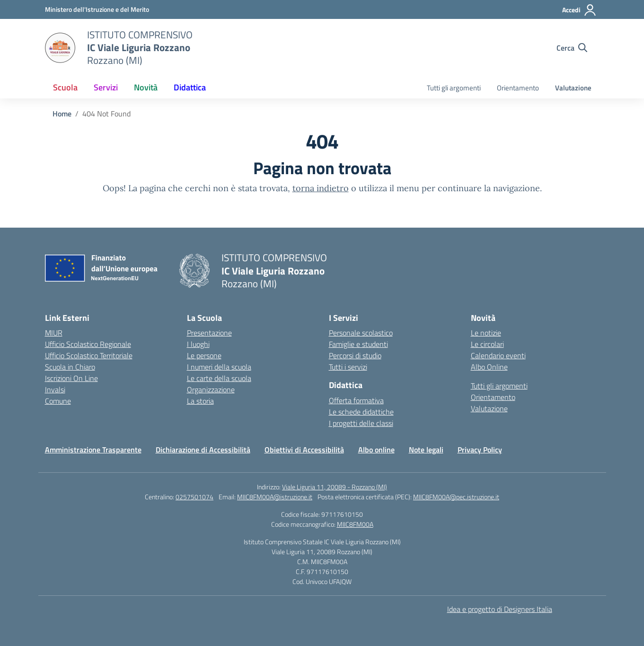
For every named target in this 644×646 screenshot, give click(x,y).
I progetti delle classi (361, 423)
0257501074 (194, 497)
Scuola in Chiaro (70, 367)
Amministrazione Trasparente (93, 450)
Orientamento (518, 88)
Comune (58, 401)
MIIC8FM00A (355, 524)
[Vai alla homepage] (60, 48)
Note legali (426, 450)
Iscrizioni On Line (71, 378)
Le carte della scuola (219, 378)
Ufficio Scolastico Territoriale (89, 355)
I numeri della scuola (219, 367)
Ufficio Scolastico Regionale (88, 344)
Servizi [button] (106, 87)
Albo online (376, 450)
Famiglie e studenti (358, 344)
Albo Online (489, 367)
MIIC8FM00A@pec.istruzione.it (456, 497)
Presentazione (209, 333)
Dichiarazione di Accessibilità (203, 450)
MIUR (54, 333)
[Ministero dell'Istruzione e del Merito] (97, 9)
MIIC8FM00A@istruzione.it (275, 497)
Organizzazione (211, 389)
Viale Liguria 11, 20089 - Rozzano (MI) (335, 487)
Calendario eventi (498, 355)
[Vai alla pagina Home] (62, 114)
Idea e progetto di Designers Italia (500, 609)
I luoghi (198, 344)
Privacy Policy (480, 450)
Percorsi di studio (355, 355)
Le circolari (487, 344)
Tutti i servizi (348, 367)
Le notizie (486, 333)
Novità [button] (146, 87)
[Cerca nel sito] (572, 48)
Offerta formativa (356, 400)
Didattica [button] (190, 87)
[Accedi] (579, 10)
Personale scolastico (361, 333)
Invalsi (55, 389)
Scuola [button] (65, 87)
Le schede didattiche (361, 412)
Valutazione (573, 88)
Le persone (204, 355)
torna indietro (321, 188)
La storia (200, 401)
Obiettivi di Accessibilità (304, 450)
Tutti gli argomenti (454, 88)
